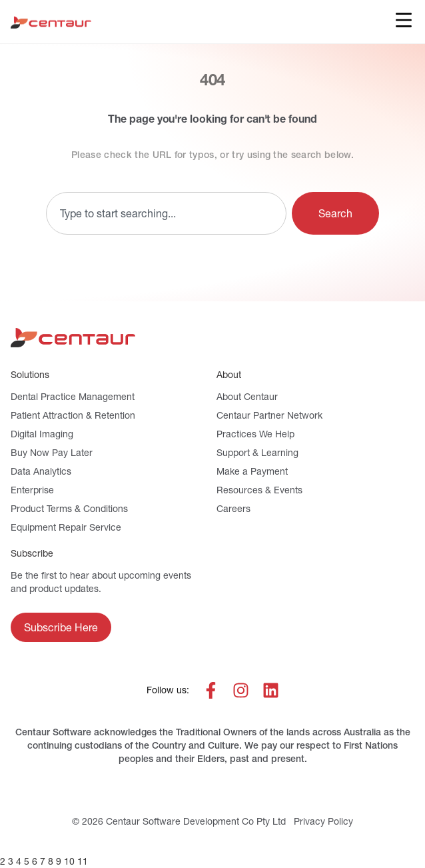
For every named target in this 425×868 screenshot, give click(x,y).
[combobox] (166, 213)
